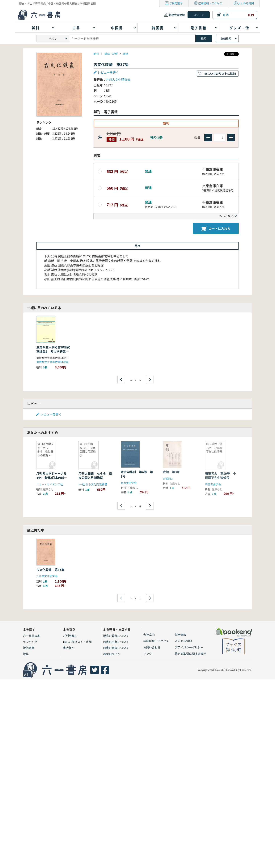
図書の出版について (116, 642)
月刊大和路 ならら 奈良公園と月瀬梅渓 (95, 475)
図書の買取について (116, 648)
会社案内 (149, 635)
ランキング (30, 642)
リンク (148, 654)
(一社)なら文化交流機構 (93, 484)
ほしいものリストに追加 (220, 74)
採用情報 (180, 635)
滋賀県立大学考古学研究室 (52, 362)
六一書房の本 (32, 636)
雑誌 (126, 54)
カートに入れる (216, 228)
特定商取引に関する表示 (190, 654)
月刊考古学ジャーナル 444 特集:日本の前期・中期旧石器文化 (53, 478)
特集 (26, 654)
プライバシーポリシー (189, 647)
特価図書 (29, 648)
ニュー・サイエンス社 (50, 484)
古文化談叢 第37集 (50, 570)
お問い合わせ (152, 647)
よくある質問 (246, 3)
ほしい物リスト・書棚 (77, 642)
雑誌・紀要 (111, 54)
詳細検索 (226, 38)
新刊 (96, 54)
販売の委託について (116, 636)
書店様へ (69, 648)
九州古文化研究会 (118, 80)
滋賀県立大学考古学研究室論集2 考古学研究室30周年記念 (53, 351)
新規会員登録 (177, 15)
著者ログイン (112, 654)
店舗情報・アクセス (210, 3)
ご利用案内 (176, 3)
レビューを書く (108, 72)
